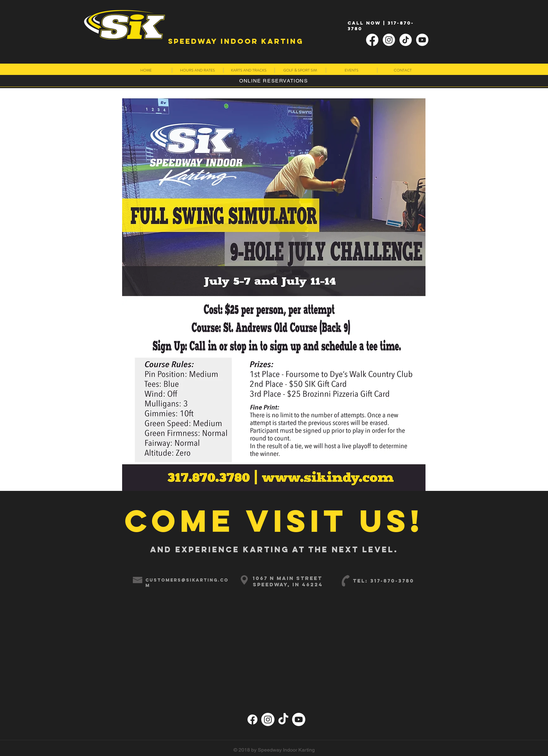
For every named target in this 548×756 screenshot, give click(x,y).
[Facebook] (372, 40)
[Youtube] (422, 40)
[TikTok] (406, 40)
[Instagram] (389, 40)
